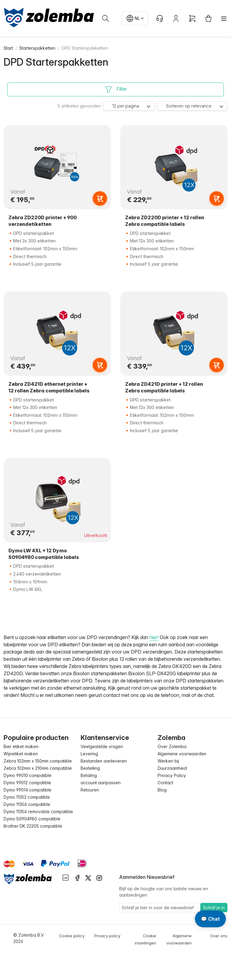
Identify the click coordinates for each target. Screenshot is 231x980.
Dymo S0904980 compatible (32, 819)
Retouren (90, 790)
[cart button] (208, 18)
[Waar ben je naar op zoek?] (106, 18)
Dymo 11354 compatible (27, 804)
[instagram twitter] (88, 877)
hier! (154, 637)
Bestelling (90, 768)
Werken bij (168, 761)
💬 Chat (211, 919)
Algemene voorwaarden (182, 754)
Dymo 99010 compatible (28, 775)
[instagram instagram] (99, 877)
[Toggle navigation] (224, 19)
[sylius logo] (49, 17)
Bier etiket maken (21, 746)
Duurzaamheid (172, 768)
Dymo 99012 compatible (27, 783)
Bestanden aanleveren (104, 761)
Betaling (89, 775)
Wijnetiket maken (21, 754)
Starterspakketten (37, 48)
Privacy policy (107, 936)
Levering (89, 754)
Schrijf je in (214, 908)
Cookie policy (72, 936)
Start (8, 48)
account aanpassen (101, 783)
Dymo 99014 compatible (28, 790)
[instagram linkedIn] (66, 877)
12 (126, 106)
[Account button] (176, 18)
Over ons (219, 936)
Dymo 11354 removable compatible (38, 811)
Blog (162, 790)
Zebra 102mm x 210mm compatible (38, 768)
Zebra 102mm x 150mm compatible (38, 761)
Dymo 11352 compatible (27, 797)
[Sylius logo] (28, 879)
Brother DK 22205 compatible (33, 826)
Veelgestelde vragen (102, 746)
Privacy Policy (172, 775)
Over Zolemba (172, 746)
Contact (165, 783)
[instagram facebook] (77, 877)
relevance (189, 106)
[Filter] (115, 89)
